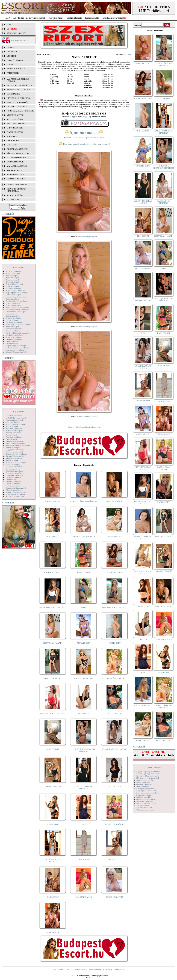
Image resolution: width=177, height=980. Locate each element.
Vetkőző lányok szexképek (16, 492)
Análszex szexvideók (145, 780)
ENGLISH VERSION (20, 40)
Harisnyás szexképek (14, 322)
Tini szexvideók (143, 806)
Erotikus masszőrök (18, 102)
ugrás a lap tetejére (94, 427)
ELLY (143, 333)
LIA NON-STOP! (84, 859)
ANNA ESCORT (143, 607)
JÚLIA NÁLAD (115, 787)
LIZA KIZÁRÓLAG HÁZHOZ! (53, 714)
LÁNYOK (11, 47)
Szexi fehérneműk (16, 124)
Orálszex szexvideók (144, 797)
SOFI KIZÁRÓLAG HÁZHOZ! (114, 678)
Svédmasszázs (14, 170)
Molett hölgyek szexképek (16, 418)
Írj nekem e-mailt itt (84, 133)
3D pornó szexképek (14, 271)
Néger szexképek (12, 422)
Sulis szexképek (12, 460)
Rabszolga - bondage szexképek (18, 445)
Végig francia (14, 141)
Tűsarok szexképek (13, 490)
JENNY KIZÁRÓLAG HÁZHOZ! (53, 608)
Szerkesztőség (107, 969)
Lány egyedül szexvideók (146, 791)
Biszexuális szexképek (14, 284)
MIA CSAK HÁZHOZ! (143, 705)
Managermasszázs (17, 166)
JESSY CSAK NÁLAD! (53, 643)
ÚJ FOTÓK (11, 56)
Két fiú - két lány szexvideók (148, 776)
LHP (8, 18)
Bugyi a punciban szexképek (17, 293)
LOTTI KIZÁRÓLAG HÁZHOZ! (84, 501)
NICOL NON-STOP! (115, 897)
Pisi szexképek (11, 435)
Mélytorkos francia (18, 157)
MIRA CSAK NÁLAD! (53, 678)
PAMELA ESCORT (53, 932)
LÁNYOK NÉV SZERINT (17, 185)
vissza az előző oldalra (76, 427)
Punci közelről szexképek (16, 443)
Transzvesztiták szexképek (16, 488)
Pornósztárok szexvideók (146, 803)
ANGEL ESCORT (115, 859)
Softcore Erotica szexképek (16, 454)
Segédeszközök (15, 119)
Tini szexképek (12, 479)
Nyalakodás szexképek (15, 428)
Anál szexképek (12, 276)
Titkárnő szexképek (13, 482)
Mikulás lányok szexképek (16, 352)
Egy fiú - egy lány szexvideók (148, 772)
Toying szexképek (13, 486)
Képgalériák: (19, 267)
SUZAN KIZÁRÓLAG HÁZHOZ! (84, 788)
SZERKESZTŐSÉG (15, 195)
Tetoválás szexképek (14, 477)
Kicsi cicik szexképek (14, 335)
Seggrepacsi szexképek (15, 450)
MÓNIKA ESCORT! (53, 787)
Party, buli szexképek (14, 431)
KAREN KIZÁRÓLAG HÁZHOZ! (53, 861)
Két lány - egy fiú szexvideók (148, 778)
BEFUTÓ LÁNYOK (15, 60)
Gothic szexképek (13, 316)
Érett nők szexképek (14, 305)
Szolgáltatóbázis (74, 18)
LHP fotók (12, 145)
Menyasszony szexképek (15, 350)
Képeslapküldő (92, 18)
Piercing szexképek (13, 433)
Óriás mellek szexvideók (146, 799)
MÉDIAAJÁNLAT (14, 199)
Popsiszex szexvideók (145, 801)
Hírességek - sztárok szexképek (18, 324)
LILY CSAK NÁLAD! (84, 897)
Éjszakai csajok (15, 162)
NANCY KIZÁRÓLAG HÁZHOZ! (143, 573)
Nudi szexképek (12, 426)
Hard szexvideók (143, 786)
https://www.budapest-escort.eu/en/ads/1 (88, 138)
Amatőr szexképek (13, 273)
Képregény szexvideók (145, 789)
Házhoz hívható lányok (20, 85)
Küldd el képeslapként (89, 237)
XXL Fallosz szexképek (15, 496)
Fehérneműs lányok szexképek (18, 307)
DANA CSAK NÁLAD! (84, 678)
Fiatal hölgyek (15, 132)
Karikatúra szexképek (14, 329)
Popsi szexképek (12, 439)
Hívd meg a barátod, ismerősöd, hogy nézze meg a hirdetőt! (84, 144)
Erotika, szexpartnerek (113, 18)
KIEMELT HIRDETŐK (16, 69)
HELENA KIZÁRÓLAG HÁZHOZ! (164, 299)
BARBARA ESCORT (53, 572)
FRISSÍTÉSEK (13, 73)
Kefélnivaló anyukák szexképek (18, 333)
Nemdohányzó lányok (19, 90)
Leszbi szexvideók (144, 795)
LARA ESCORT (84, 572)
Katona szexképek (13, 331)
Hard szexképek (12, 320)
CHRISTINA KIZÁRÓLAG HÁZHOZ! (84, 750)
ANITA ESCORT (84, 643)
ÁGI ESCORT (84, 714)
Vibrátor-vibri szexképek (15, 494)
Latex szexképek (12, 341)
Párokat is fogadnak (18, 153)
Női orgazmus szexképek (15, 424)
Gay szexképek (12, 314)
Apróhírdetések (56, 18)
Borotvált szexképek (14, 288)
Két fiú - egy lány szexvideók (148, 774)
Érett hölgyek (15, 128)
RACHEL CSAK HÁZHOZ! (84, 537)
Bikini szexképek (12, 282)
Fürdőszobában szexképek (16, 312)
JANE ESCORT (53, 749)
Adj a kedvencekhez (92, 969)
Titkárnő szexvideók (144, 808)
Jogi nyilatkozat (59, 969)
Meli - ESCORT (164, 98)
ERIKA (84, 608)
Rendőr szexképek (13, 448)
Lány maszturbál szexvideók (147, 793)
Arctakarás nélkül (17, 149)
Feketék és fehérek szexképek (17, 310)
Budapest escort (16, 179)
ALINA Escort (53, 824)
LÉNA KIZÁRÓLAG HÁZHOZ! (115, 749)
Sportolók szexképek (14, 458)
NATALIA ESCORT (114, 714)
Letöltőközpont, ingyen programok (29, 18)
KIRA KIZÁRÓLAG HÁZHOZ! (115, 608)
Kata (84, 824)
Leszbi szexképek (13, 343)
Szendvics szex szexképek (16, 462)
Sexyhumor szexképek (14, 452)
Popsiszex (12, 136)
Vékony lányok (15, 115)
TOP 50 (10, 64)
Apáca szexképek (12, 278)
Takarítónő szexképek (14, 471)
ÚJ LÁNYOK (12, 52)
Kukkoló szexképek (13, 337)
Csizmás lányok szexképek (16, 297)
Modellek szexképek (14, 416)
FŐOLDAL (11, 25)
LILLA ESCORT (53, 537)
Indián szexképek (12, 326)
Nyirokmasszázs (16, 174)
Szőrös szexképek (13, 469)
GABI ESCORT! (164, 502)
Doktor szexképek (13, 303)
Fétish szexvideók (143, 782)
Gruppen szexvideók (144, 784)
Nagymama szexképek (14, 420)
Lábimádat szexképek (14, 339)
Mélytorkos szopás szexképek (17, 348)
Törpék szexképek (13, 484)
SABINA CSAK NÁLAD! (115, 824)
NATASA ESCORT (53, 501)
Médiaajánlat (119, 969)
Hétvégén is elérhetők (19, 98)
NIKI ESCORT (115, 643)
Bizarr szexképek (12, 286)
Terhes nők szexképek (14, 475)
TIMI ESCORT (53, 897)
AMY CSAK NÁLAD (115, 501)
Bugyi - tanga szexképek (15, 290)
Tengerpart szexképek (14, 473)
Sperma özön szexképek (15, 456)
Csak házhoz (14, 94)
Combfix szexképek (13, 295)
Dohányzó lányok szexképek (17, 301)
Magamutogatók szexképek (16, 346)
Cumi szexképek (12, 299)
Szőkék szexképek (13, 465)
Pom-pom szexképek (14, 437)
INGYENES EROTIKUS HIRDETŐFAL (17, 190)
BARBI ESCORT (115, 537)
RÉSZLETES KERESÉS (16, 33)
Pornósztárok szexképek (15, 441)
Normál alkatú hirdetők (20, 111)
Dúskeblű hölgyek (17, 107)
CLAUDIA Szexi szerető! (115, 572)
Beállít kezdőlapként (75, 969)
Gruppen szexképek (13, 318)
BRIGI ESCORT (143, 166)
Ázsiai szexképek (12, 280)
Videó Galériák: (154, 767)
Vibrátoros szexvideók (145, 810)
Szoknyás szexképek (14, 467)
